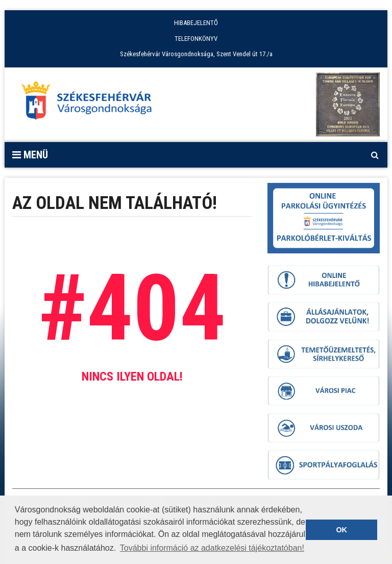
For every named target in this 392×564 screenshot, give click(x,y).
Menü (30, 155)
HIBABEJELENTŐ (196, 23)
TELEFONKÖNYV (196, 39)
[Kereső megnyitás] (375, 155)
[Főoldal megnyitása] (91, 103)
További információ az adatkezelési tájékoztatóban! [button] (212, 548)
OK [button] (341, 530)
